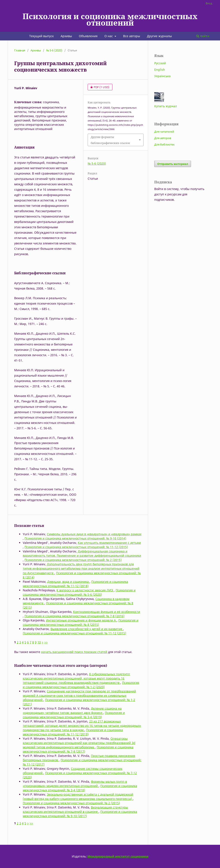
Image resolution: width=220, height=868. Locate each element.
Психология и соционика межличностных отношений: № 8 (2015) (81, 622)
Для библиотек (164, 144)
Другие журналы (159, 36)
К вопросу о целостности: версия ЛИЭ (85, 590)
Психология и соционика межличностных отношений (110, 19)
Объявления (88, 36)
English (160, 70)
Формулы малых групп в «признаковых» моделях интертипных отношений (75, 784)
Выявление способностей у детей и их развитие (87, 629)
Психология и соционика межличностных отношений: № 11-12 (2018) (75, 584)
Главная (20, 50)
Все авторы (132, 36)
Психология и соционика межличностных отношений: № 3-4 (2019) (74, 715)
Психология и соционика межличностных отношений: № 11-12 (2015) (76, 547)
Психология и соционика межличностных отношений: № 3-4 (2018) (80, 788)
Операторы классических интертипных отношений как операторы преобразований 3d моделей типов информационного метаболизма (79, 743)
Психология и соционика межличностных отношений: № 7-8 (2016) (74, 616)
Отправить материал (173, 164)
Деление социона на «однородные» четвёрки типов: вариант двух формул (72, 711)
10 (39, 642)
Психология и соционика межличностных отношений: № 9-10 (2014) (75, 538)
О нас (109, 36)
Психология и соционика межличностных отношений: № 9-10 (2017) (80, 814)
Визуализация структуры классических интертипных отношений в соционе (75, 809)
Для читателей (164, 132)
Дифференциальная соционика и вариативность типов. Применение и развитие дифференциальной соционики (82, 553)
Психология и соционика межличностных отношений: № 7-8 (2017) (78, 749)
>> (46, 642)
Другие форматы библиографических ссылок (110, 140)
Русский (160, 63)
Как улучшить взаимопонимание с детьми (109, 543)
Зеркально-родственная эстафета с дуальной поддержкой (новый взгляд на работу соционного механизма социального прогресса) (78, 797)
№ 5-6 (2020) (54, 50)
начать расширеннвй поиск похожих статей (74, 652)
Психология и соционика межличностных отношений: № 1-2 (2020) (81, 685)
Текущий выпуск (41, 36)
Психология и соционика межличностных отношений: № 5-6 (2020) (79, 592)
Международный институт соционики (118, 856)
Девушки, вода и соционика (68, 582)
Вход (209, 3)
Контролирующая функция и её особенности (107, 612)
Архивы (66, 36)
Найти (203, 36)
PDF (99, 87)
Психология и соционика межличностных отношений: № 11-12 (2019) (73, 732)
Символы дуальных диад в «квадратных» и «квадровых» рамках (94, 534)
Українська (162, 76)
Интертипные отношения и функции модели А (81, 620)
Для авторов (163, 138)
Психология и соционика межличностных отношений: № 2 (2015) (73, 560)
